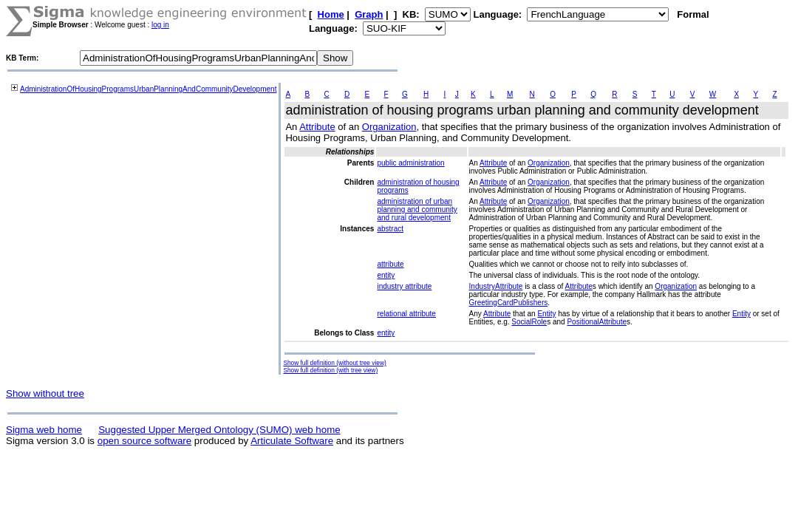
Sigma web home (44, 430)
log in (160, 25)
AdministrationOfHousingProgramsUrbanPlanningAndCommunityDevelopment (148, 89)
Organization (389, 127)
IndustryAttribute (496, 286)
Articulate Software (292, 441)
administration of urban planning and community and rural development (417, 209)
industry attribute (404, 286)
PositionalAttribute (597, 322)
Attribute (317, 127)
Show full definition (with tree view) (330, 370)
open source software (144, 441)
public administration (410, 163)
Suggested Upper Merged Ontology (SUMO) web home (219, 430)
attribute (390, 264)
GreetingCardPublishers (509, 303)
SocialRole (529, 322)
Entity (546, 314)
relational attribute (406, 314)
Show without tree (45, 393)
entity (386, 275)
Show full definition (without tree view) (334, 363)
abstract (390, 229)
